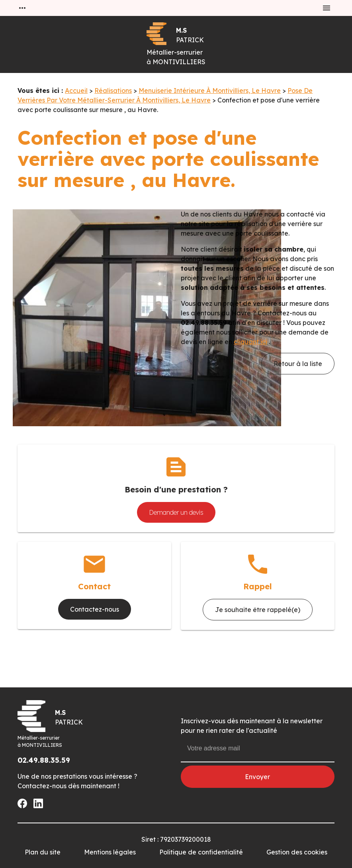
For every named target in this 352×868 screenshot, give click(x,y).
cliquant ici (250, 342)
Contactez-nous (95, 609)
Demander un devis (176, 512)
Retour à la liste (298, 364)
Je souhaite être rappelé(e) (258, 610)
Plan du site (43, 852)
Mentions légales (110, 852)
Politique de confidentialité (201, 852)
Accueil (76, 91)
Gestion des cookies (297, 852)
